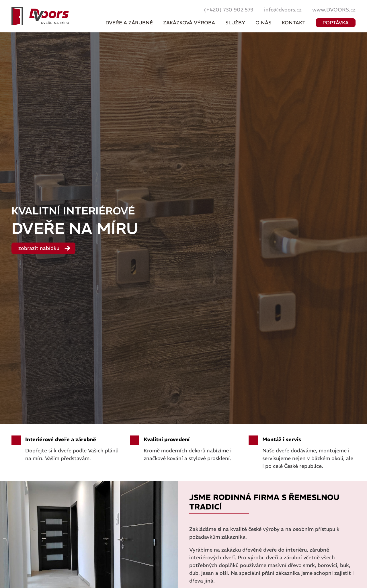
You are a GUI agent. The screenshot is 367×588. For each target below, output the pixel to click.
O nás (263, 23)
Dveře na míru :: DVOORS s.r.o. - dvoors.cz (40, 16)
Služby (235, 23)
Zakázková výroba (189, 23)
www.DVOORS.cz (334, 10)
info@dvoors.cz (283, 10)
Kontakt (294, 23)
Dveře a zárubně (129, 23)
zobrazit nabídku (39, 248)
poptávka (336, 23)
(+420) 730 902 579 (229, 10)
